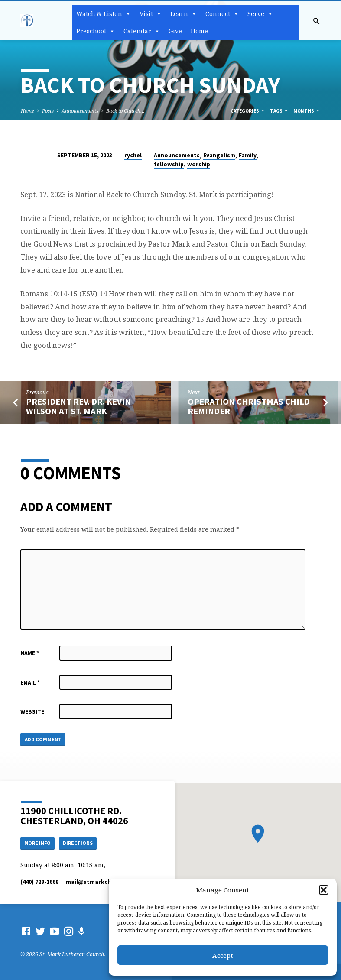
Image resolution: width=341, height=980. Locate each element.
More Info (39, 843)
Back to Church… (125, 111)
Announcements (80, 111)
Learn (183, 14)
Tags (279, 111)
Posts (48, 111)
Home (199, 31)
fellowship (169, 164)
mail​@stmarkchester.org (102, 882)
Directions (81, 843)
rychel (133, 155)
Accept (223, 955)
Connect (222, 14)
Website (32, 712)
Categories (248, 111)
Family (248, 155)
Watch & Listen (104, 14)
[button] (324, 890)
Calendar (142, 31)
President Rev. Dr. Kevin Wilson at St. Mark (78, 407)
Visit (151, 14)
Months (307, 111)
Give (175, 31)
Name (30, 653)
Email (30, 683)
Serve (260, 14)
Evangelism (219, 155)
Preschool (96, 31)
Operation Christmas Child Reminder (249, 407)
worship (199, 164)
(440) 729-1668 (39, 882)
